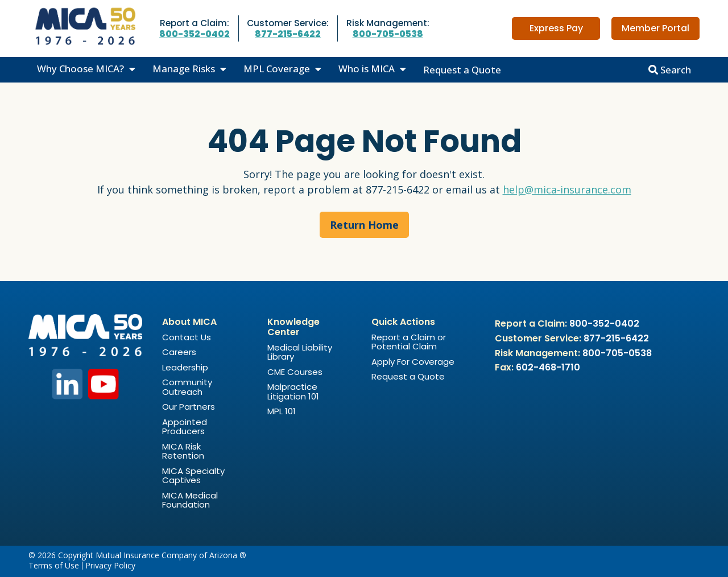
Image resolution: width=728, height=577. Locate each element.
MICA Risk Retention (183, 451)
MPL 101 (282, 411)
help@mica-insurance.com (567, 189)
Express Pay (556, 28)
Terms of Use (54, 566)
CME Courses (295, 372)
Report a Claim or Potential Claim (409, 342)
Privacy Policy (110, 566)
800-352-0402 (195, 34)
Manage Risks (184, 69)
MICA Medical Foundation (190, 500)
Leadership (185, 367)
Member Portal (655, 28)
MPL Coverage (277, 69)
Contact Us (187, 337)
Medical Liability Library (300, 352)
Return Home (364, 225)
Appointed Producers (185, 427)
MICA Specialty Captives (193, 476)
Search (670, 70)
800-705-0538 (388, 34)
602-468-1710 (548, 367)
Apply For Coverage (413, 362)
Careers (179, 352)
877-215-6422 (288, 34)
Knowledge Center (293, 327)
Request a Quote (462, 70)
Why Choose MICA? (80, 69)
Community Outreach (187, 387)
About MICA (189, 322)
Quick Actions (403, 322)
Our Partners (189, 407)
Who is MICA (367, 69)
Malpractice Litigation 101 (293, 391)
